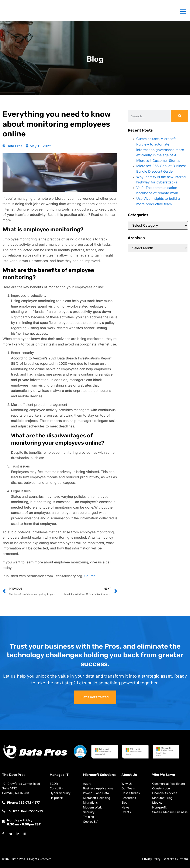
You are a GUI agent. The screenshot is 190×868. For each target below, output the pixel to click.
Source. (90, 576)
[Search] (179, 116)
